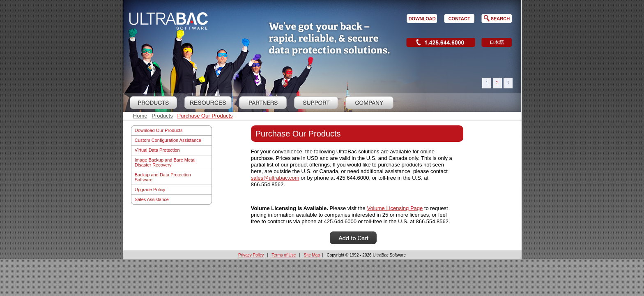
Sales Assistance (152, 199)
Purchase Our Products (205, 116)
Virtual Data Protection (157, 150)
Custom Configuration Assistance (168, 140)
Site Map (312, 255)
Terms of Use (284, 255)
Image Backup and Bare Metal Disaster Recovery (165, 162)
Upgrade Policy (150, 190)
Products (162, 116)
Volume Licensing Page (395, 208)
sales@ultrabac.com (275, 178)
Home (140, 116)
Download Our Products (159, 130)
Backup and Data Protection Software (163, 177)
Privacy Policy (251, 255)
